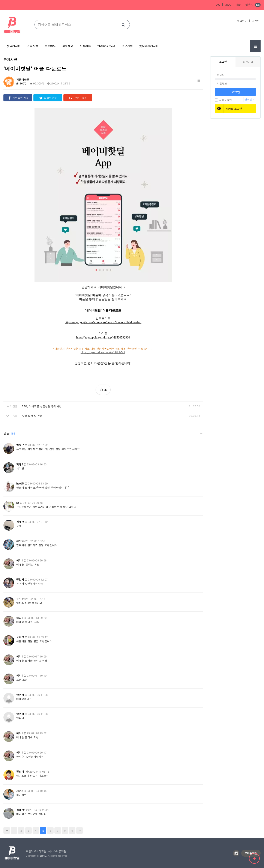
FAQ (217, 5)
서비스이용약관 (57, 851)
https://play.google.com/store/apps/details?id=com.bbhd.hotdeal (103, 322)
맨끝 (79, 830)
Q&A (228, 5)
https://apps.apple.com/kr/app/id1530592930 (103, 338)
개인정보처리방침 (36, 851)
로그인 (256, 21)
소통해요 (50, 46)
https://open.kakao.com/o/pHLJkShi (103, 352)
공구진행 (127, 46)
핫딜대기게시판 (149, 46)
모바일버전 (251, 853)
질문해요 (68, 46)
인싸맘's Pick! (106, 46)
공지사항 (33, 46)
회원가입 (242, 21)
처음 (7, 830)
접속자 (253, 5)
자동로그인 (223, 100)
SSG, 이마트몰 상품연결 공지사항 (42, 406)
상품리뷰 (85, 46)
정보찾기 (250, 99)
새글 (238, 5)
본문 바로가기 (0, 0)
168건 (22, 83)
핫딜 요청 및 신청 (32, 416)
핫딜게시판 (14, 46)
